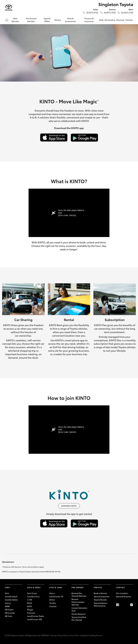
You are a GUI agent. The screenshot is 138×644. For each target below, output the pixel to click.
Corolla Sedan (11, 600)
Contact (129, 20)
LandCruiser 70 (56, 596)
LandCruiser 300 (34, 619)
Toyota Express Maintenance (101, 604)
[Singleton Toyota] (9, 8)
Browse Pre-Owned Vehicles (79, 595)
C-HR (30, 600)
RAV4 (30, 603)
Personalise (110, 20)
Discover (120, 20)
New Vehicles (15, 20)
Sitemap (54, 635)
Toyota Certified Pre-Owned (79, 618)
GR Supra (9, 609)
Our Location (122, 593)
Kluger (30, 609)
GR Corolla (10, 613)
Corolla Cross (33, 596)
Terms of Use (74, 635)
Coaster (53, 606)
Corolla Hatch (11, 596)
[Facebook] (118, 605)
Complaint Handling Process (91, 635)
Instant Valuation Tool (79, 609)
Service (58, 20)
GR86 (7, 606)
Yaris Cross (32, 593)
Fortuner (31, 613)
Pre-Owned (78, 587)
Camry (8, 603)
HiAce (52, 600)
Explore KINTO (69, 506)
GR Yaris (9, 616)
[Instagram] (132, 605)
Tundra (52, 603)
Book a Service (100, 593)
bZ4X (30, 606)
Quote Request (79, 614)
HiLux (52, 593)
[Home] (7, 20)
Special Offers (47, 20)
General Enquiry (123, 596)
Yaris (7, 593)
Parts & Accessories (70, 20)
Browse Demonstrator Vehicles (78, 602)
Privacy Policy (63, 635)
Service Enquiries (102, 596)
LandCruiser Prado (36, 616)
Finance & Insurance (89, 20)
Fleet (101, 20)
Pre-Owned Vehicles (31, 20)
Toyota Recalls (100, 600)
